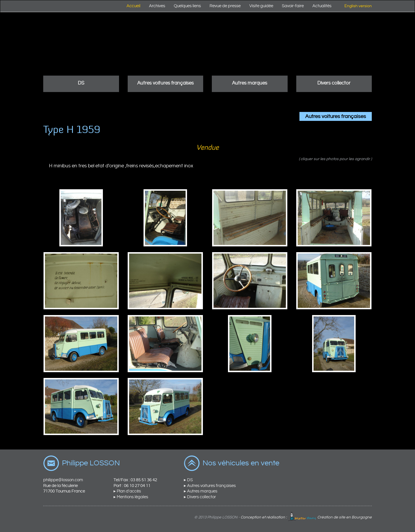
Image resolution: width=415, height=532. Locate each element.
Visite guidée (261, 6)
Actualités (322, 6)
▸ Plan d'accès (127, 491)
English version (358, 6)
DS (81, 83)
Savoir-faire (293, 6)
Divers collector (334, 83)
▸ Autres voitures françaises (210, 486)
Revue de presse (225, 6)
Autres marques (250, 83)
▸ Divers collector (200, 497)
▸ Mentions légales (131, 497)
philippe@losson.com (63, 480)
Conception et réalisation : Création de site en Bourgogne (306, 517)
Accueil (133, 6)
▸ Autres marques (201, 491)
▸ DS (188, 480)
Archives (157, 6)
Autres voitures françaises (165, 83)
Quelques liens (187, 6)
